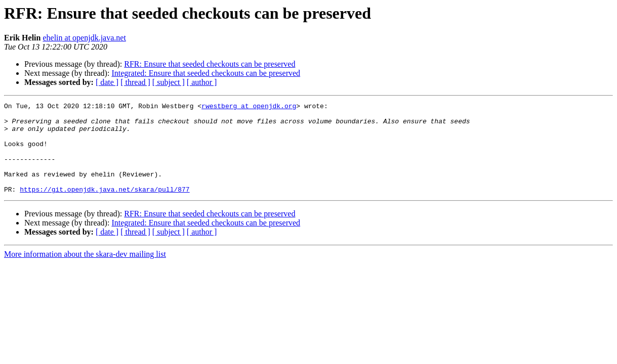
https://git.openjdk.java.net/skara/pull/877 (105, 207)
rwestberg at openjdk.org (249, 107)
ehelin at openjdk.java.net (84, 38)
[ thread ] (135, 82)
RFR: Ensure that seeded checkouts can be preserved (210, 64)
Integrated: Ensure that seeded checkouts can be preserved (206, 73)
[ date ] (107, 82)
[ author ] (202, 82)
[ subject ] (169, 82)
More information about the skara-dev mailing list (85, 272)
